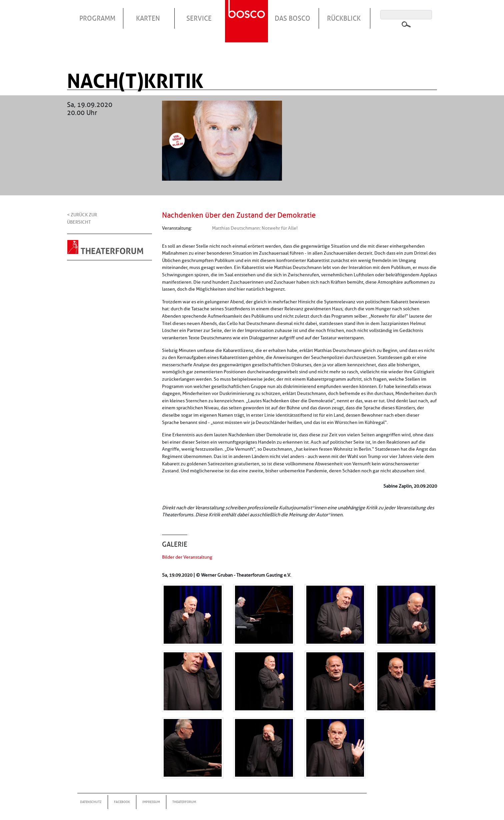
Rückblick (344, 18)
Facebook (122, 802)
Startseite (247, 13)
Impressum (151, 802)
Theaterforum (184, 802)
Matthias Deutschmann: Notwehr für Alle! (255, 228)
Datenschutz (91, 802)
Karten (148, 18)
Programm (97, 18)
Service (199, 18)
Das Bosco (292, 18)
